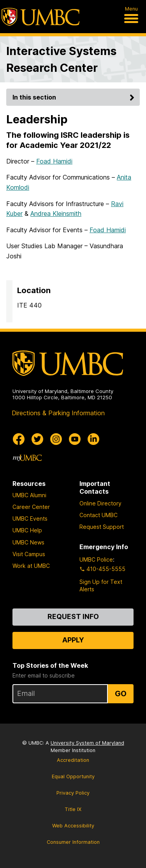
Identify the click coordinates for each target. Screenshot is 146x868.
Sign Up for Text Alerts (101, 585)
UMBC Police (96, 559)
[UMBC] (40, 17)
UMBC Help (27, 530)
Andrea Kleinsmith (56, 213)
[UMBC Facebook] (19, 439)
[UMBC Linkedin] (93, 439)
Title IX (73, 809)
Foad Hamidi (54, 161)
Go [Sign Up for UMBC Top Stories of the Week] (121, 694)
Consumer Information (73, 842)
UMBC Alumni (29, 495)
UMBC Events (30, 518)
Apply (73, 640)
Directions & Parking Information (58, 413)
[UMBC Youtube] (75, 439)
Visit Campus (29, 554)
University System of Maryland (87, 743)
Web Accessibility (73, 826)
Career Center (31, 507)
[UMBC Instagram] (56, 439)
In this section (75, 97)
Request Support (102, 527)
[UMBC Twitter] (37, 439)
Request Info (73, 616)
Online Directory (100, 503)
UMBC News (28, 542)
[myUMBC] (27, 458)
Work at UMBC (31, 566)
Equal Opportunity (73, 776)
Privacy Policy (73, 793)
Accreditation (73, 760)
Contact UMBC (99, 515)
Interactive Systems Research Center (61, 59)
